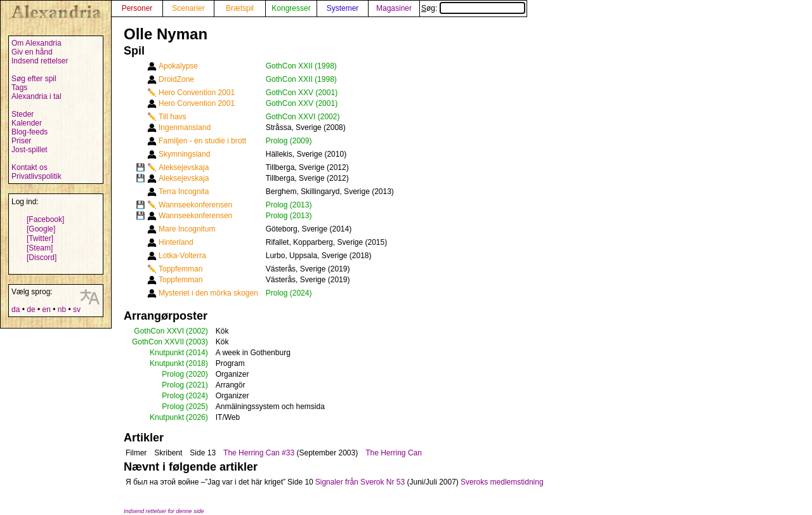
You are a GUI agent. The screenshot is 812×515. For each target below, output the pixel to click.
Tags (19, 88)
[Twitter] (40, 238)
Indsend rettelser (40, 61)
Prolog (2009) (289, 141)
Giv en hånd (32, 52)
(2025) (197, 407)
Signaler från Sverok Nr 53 (360, 482)
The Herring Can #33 (259, 453)
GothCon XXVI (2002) (303, 117)
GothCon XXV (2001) (302, 93)
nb (62, 310)
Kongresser (291, 8)
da (16, 310)
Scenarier (188, 8)
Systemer (343, 8)
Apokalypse (178, 66)
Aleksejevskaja (184, 167)
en (46, 310)
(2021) (197, 385)
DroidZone (176, 79)
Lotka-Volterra (182, 256)
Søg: (473, 8)
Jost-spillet (29, 150)
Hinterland (176, 242)
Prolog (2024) (289, 293)
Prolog (173, 374)
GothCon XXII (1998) (301, 66)
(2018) (197, 363)
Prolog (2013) (289, 205)
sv (77, 310)
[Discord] (42, 257)
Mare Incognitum (187, 229)
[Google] (41, 229)
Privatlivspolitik (36, 176)
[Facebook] (45, 219)
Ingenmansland (185, 127)
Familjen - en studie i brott (202, 141)
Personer (137, 8)
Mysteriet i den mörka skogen (208, 293)
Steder (23, 114)
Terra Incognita (184, 192)
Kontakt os (29, 167)
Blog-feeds (29, 132)
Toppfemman (180, 269)
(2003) (197, 342)
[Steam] (40, 248)
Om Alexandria (36, 43)
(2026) (197, 417)
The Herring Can (394, 453)
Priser (21, 141)
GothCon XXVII (158, 342)
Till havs (173, 117)
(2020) (197, 374)
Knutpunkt (167, 353)
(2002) (197, 331)
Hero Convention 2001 (197, 93)
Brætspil (240, 8)
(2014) (197, 353)
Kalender (27, 123)
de (31, 310)
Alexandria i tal (36, 96)
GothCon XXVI (159, 331)
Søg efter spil (34, 79)
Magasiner (394, 8)
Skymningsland (184, 154)
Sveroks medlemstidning (502, 482)
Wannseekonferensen (195, 205)
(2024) (197, 396)
